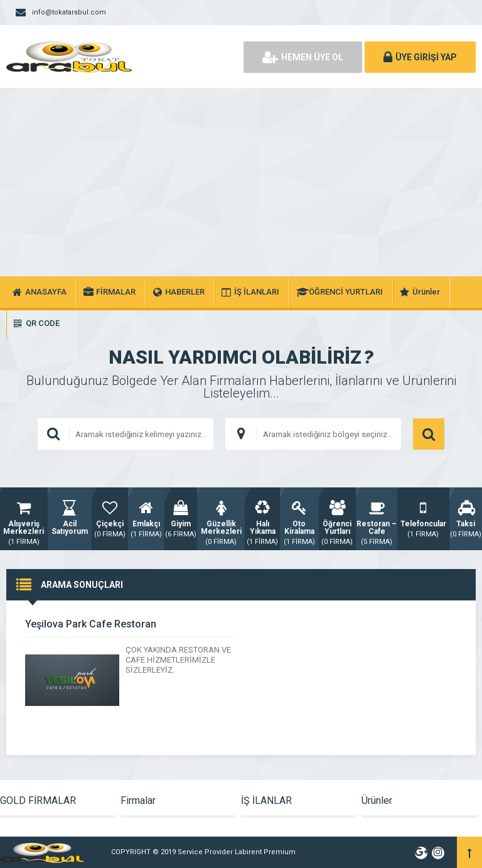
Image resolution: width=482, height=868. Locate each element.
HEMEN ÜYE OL (303, 57)
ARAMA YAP (429, 434)
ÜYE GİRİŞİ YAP (420, 57)
